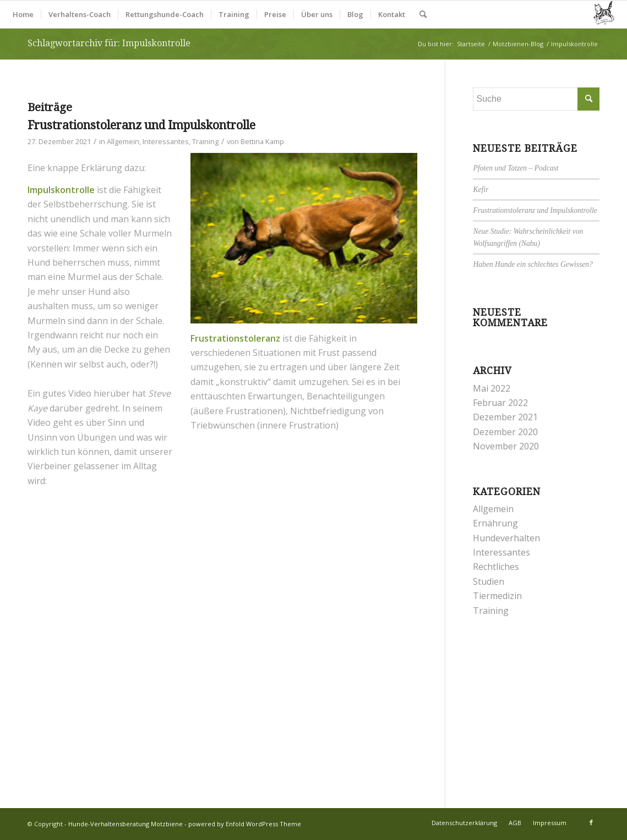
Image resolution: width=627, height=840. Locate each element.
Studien (489, 581)
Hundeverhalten (506, 538)
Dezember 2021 (505, 417)
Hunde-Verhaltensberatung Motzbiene (126, 824)
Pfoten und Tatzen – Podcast (516, 168)
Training (205, 141)
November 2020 (506, 446)
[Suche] (423, 14)
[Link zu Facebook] (591, 822)
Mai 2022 (492, 388)
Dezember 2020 (505, 432)
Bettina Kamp (262, 141)
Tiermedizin (497, 596)
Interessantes (166, 141)
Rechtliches (496, 567)
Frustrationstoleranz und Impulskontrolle (141, 125)
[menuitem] (23, 14)
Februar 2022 (500, 403)
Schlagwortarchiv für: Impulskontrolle (109, 43)
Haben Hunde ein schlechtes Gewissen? (533, 264)
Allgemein (123, 141)
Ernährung (495, 523)
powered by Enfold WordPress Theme (245, 824)
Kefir (481, 190)
